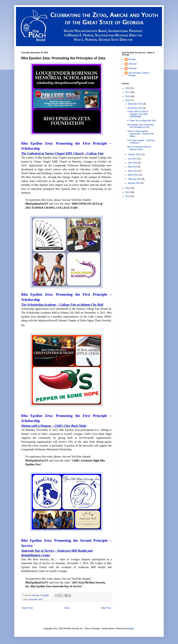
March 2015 (134, 175)
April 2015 (133, 171)
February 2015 (135, 179)
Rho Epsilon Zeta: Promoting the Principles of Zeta (141, 126)
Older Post (106, 608)
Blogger (131, 629)
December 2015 (135, 104)
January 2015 (134, 183)
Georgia (132, 59)
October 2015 (134, 155)
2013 (128, 192)
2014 (128, 188)
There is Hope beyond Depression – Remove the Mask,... (141, 134)
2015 (128, 100)
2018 (128, 88)
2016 (128, 96)
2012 (128, 196)
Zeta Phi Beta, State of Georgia (139, 74)
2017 (128, 92)
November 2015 (36, 599)
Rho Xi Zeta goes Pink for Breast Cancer (139, 148)
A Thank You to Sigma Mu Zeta (142, 121)
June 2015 (133, 163)
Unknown (132, 64)
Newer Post (27, 608)
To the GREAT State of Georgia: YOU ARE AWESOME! (138, 114)
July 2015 (133, 159)
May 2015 (133, 167)
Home (67, 608)
